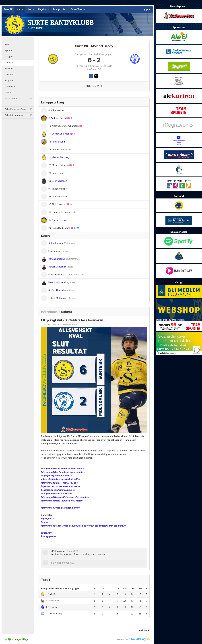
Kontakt (9, 93)
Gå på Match (18, 99)
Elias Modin (58, 251)
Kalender (9, 75)
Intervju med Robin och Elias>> (57, 493)
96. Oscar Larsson (58, 220)
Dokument (10, 87)
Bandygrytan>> (48, 536)
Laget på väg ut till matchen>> (56, 476)
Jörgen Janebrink (61, 267)
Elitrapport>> (47, 533)
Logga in (146, 9)
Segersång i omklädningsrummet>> (59, 490)
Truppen (9, 57)
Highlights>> (47, 519)
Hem (7, 45)
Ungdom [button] (43, 9)
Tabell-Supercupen (18, 115)
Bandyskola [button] (60, 9)
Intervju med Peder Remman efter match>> (63, 501)
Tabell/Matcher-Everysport (18, 109)
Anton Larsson (62, 243)
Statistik (9, 69)
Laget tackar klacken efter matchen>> (60, 486)
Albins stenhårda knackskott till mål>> (61, 479)
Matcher (9, 63)
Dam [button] (31, 9)
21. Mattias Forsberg (59, 157)
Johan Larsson (64, 259)
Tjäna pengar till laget (17, 639)
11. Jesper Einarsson (59, 134)
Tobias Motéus (63, 298)
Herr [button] (20, 9)
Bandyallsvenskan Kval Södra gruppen (94, 54)
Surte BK (8, 9)
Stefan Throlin (62, 290)
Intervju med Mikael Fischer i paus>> (60, 483)
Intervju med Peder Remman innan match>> (63, 469)
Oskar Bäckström (67, 275)
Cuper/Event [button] (78, 9)
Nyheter (9, 51)
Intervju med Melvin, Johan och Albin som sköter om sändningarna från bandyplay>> (84, 526)
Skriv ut (144, 630)
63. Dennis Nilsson (58, 181)
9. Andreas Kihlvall (58, 118)
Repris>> (45, 522)
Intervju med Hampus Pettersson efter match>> (65, 497)
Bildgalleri (9, 81)
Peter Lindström (62, 282)
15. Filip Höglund (57, 142)
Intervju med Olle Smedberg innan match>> (63, 472)
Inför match (49, 312)
